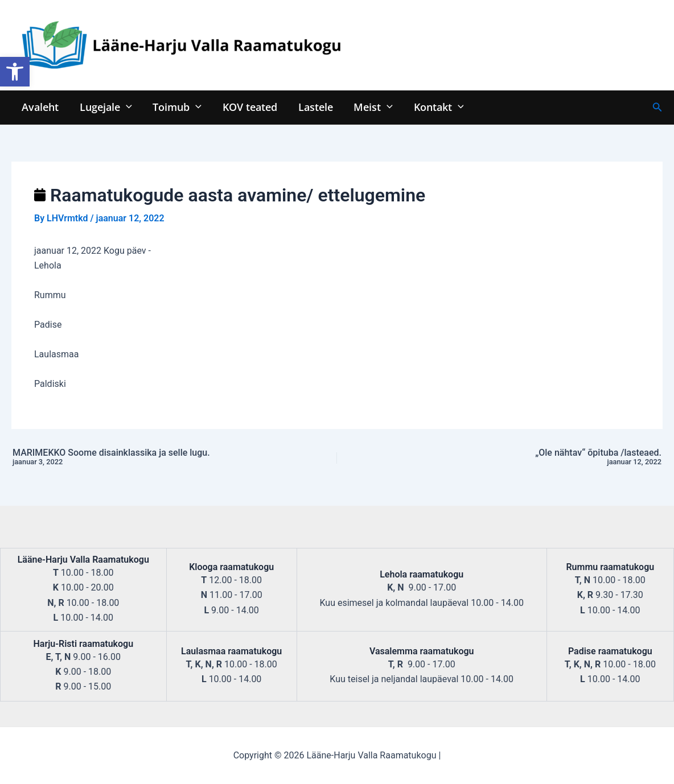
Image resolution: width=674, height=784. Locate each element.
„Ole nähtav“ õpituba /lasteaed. (537, 457)
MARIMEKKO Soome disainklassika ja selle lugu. (137, 457)
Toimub (176, 107)
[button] (15, 72)
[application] (126, 107)
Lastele (314, 107)
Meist (371, 107)
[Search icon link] (657, 107)
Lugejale (105, 107)
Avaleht (40, 107)
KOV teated (249, 107)
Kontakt (436, 107)
